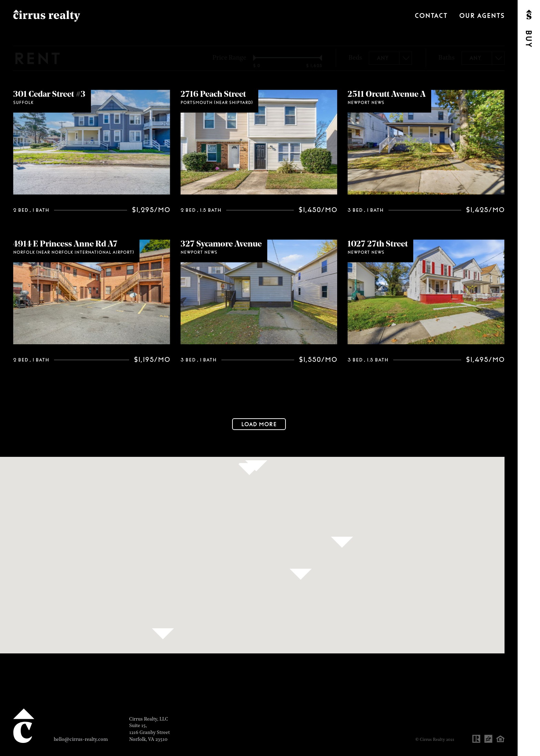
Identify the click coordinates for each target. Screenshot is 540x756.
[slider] (258, 58)
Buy (528, 39)
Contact (431, 16)
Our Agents (482, 16)
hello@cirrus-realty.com (81, 740)
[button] (163, 634)
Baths (446, 58)
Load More (259, 424)
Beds (355, 58)
